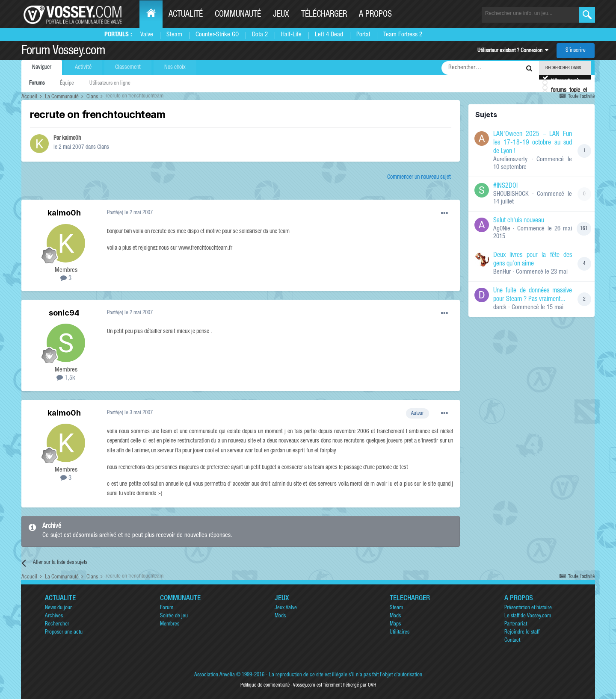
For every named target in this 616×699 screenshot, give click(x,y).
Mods (280, 616)
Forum (167, 608)
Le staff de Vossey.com (528, 616)
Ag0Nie (502, 229)
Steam (174, 35)
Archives (54, 616)
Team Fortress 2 (403, 35)
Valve (147, 35)
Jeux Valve (286, 608)
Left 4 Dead (329, 35)
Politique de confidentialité (265, 685)
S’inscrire (576, 51)
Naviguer (42, 68)
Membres (170, 624)
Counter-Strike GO (217, 35)
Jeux (281, 15)
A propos (375, 15)
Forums (37, 84)
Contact (512, 641)
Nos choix (175, 68)
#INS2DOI (505, 186)
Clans (103, 147)
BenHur (502, 272)
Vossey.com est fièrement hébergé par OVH (335, 685)
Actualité (186, 15)
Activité (83, 68)
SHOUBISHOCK (511, 194)
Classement (128, 68)
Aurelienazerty (510, 160)
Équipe (67, 84)
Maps (395, 624)
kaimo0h (71, 139)
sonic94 (64, 313)
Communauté (238, 15)
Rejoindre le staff (522, 633)
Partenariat (516, 624)
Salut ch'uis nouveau (519, 221)
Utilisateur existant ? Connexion (513, 51)
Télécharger (324, 15)
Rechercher (57, 624)
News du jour (58, 608)
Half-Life (291, 35)
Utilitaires (400, 633)
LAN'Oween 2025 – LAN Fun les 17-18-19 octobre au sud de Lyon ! (533, 143)
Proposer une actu (64, 633)
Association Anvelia (215, 675)
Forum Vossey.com (63, 52)
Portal (363, 35)
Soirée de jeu (174, 616)
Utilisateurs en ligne (110, 84)
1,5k (66, 378)
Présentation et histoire (528, 608)
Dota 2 (260, 35)
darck (500, 308)
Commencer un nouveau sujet (419, 177)
